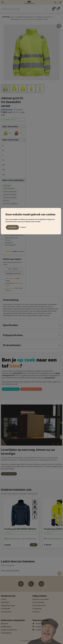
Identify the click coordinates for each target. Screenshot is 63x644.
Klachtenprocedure (39, 606)
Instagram (37, 627)
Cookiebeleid (37, 609)
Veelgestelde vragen (8, 606)
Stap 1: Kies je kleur (10, 127)
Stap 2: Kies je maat (10, 140)
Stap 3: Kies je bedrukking (13, 180)
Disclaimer (36, 612)
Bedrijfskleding (6, 627)
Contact (4, 599)
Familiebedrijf (5, 609)
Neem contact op (9, 474)
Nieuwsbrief (5, 602)
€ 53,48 (7, 545)
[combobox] (23, 9)
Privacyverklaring (38, 602)
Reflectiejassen (16, 19)
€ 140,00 (48, 545)
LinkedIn (37, 630)
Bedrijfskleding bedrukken (25, 17)
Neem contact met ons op (31, 389)
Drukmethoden (6, 612)
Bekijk (34, 545)
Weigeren (23, 227)
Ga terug (6, 17)
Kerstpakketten (6, 633)
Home (13, 17)
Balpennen (5, 624)
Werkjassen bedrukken (44, 17)
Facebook (37, 624)
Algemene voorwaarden (41, 599)
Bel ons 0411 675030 (11, 389)
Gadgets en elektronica (9, 630)
